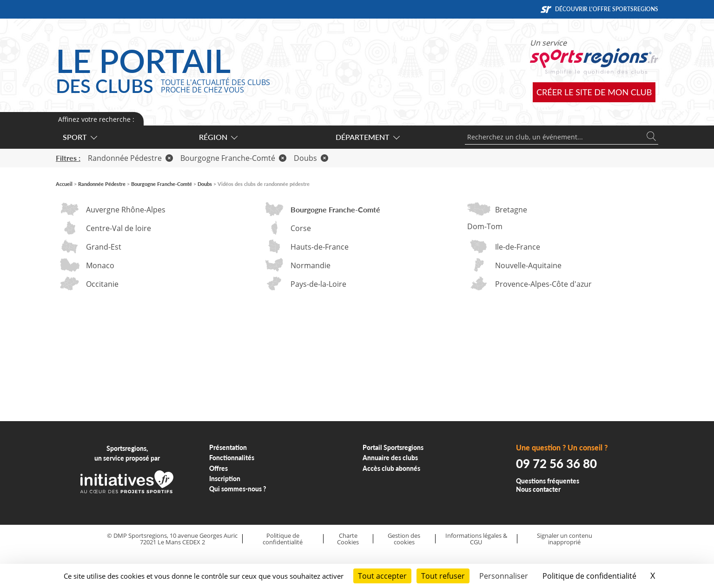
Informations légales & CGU (476, 539)
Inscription (225, 479)
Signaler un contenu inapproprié (565, 539)
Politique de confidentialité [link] (589, 576)
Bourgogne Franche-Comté (233, 158)
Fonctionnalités (232, 458)
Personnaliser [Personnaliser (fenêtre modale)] (504, 576)
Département (367, 137)
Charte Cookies (348, 539)
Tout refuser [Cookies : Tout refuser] (443, 576)
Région (218, 137)
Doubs (311, 158)
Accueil (64, 184)
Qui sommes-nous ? (238, 489)
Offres (218, 468)
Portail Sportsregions (393, 447)
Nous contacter (538, 489)
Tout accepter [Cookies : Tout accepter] (382, 576)
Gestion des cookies (404, 539)
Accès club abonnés (391, 468)
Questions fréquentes (548, 481)
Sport (79, 137)
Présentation (228, 447)
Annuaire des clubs (390, 458)
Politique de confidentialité (283, 539)
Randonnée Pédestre (130, 158)
